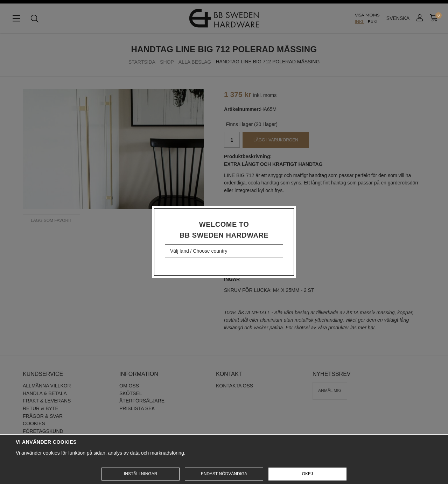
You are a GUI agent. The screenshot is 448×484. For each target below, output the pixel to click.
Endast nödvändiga (224, 474)
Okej (307, 474)
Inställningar (141, 474)
